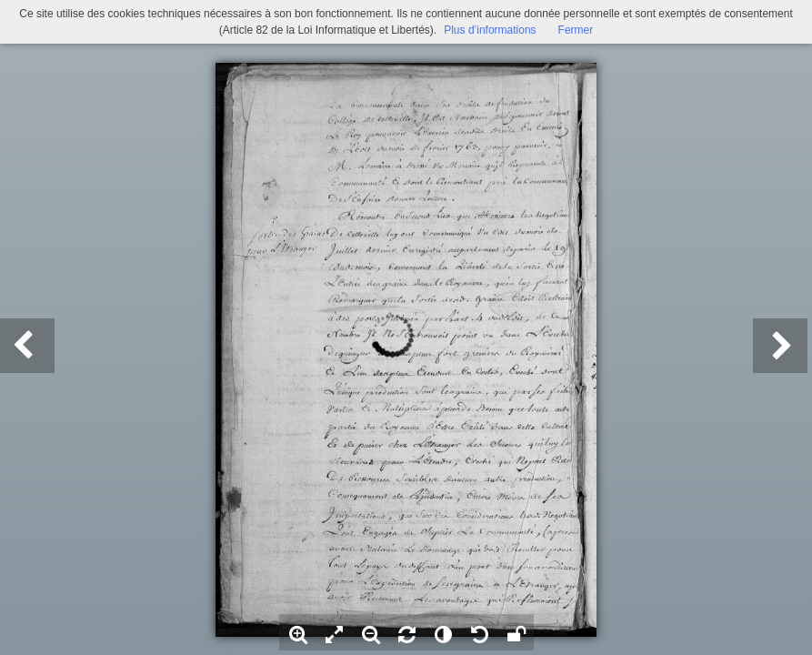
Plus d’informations (490, 30)
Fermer (576, 30)
